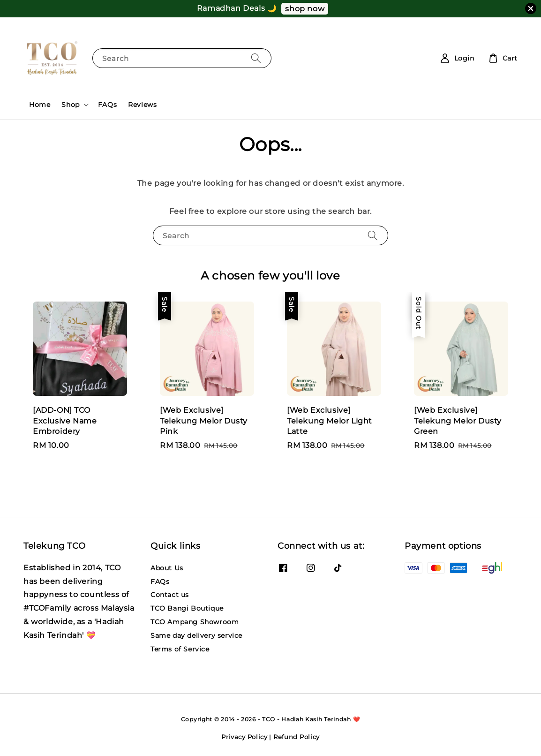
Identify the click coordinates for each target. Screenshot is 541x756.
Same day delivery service (196, 635)
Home (40, 105)
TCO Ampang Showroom (195, 622)
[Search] (256, 58)
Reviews (142, 105)
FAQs (107, 105)
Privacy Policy (244, 737)
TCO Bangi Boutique (187, 608)
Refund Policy (297, 737)
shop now (305, 9)
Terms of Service (180, 649)
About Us (167, 568)
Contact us (170, 595)
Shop (70, 105)
